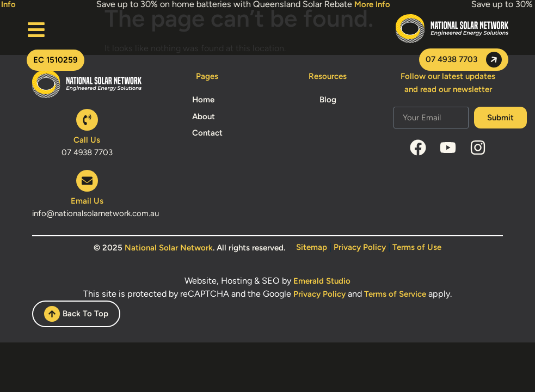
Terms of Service (395, 294)
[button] (56, 60)
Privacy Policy (360, 247)
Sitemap (312, 247)
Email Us (87, 201)
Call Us (87, 140)
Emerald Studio (322, 281)
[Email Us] (87, 181)
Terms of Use (417, 247)
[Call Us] (87, 120)
